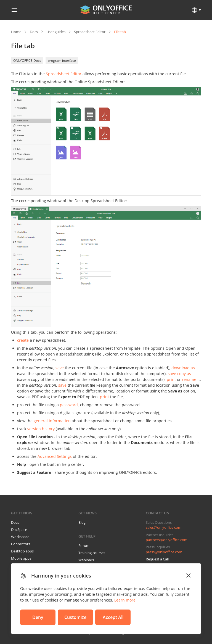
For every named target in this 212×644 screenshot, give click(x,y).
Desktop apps (22, 551)
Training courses (92, 553)
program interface (62, 61)
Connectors (21, 544)
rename (189, 379)
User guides (56, 32)
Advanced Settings (55, 456)
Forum (84, 546)
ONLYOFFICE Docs (27, 61)
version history (41, 429)
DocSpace (19, 530)
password (69, 405)
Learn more (125, 600)
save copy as (179, 374)
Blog (82, 522)
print (171, 379)
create (23, 340)
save (60, 368)
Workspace (20, 537)
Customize (75, 617)
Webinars (86, 560)
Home (16, 32)
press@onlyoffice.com (164, 552)
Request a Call (157, 559)
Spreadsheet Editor (90, 32)
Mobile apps (21, 558)
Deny (38, 617)
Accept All (113, 617)
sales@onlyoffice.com (164, 527)
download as (183, 368)
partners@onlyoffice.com (167, 540)
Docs (34, 32)
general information (52, 421)
